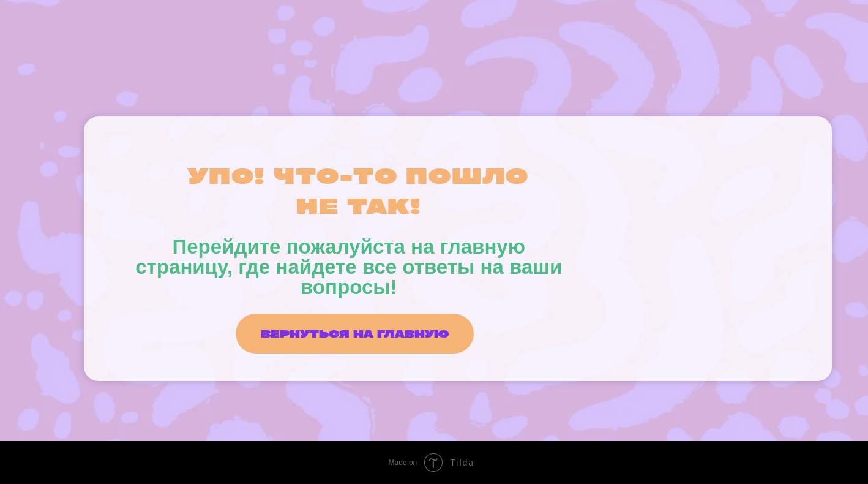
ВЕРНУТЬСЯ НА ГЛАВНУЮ (355, 333)
